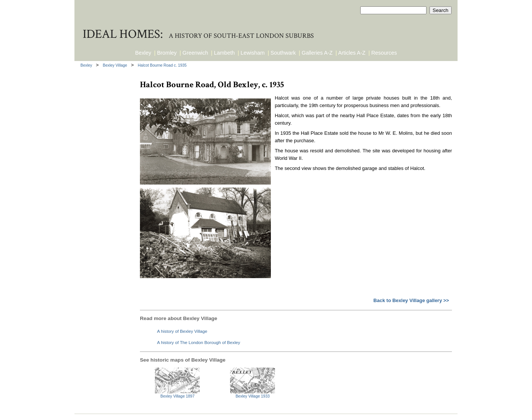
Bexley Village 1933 (253, 396)
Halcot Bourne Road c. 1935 (162, 65)
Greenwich (195, 53)
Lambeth (224, 53)
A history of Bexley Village (182, 331)
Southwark (283, 53)
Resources (384, 53)
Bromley (167, 53)
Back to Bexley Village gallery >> (411, 300)
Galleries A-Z (317, 53)
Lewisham (253, 53)
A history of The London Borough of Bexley (199, 342)
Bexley (143, 53)
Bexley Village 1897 (178, 396)
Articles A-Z (352, 53)
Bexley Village (116, 65)
